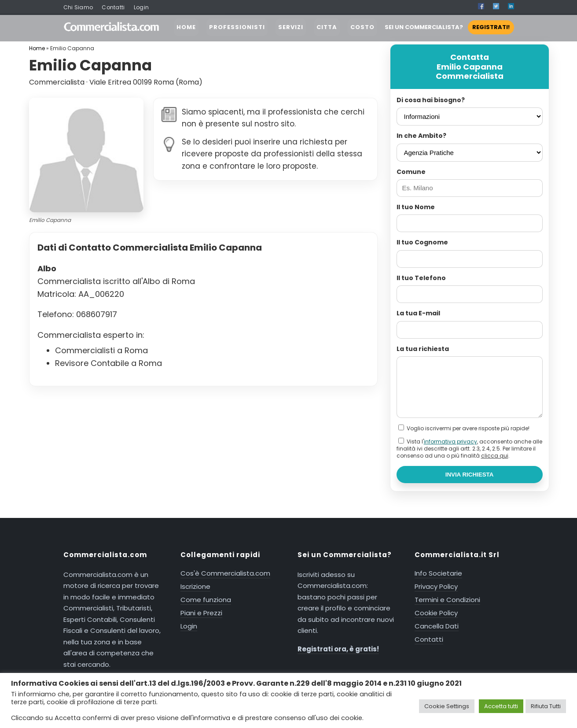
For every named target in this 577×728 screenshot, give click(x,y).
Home (37, 48)
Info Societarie (438, 573)
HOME (186, 27)
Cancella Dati (437, 626)
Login (141, 7)
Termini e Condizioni (447, 600)
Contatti (113, 7)
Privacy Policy (436, 586)
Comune (411, 172)
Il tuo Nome (416, 207)
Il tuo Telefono (421, 278)
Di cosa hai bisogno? (431, 100)
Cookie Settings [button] (447, 706)
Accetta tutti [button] (501, 706)
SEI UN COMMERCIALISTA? (449, 27)
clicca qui (495, 456)
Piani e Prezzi (201, 613)
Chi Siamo (78, 7)
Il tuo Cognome (422, 242)
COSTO (362, 27)
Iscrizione (195, 586)
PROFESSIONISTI (237, 27)
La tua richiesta (423, 349)
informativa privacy (450, 442)
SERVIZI (291, 27)
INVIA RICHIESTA (470, 475)
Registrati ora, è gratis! (338, 649)
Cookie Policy (436, 613)
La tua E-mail (418, 313)
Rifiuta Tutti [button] (546, 706)
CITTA (327, 27)
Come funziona (206, 600)
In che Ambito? (421, 136)
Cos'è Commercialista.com (225, 573)
